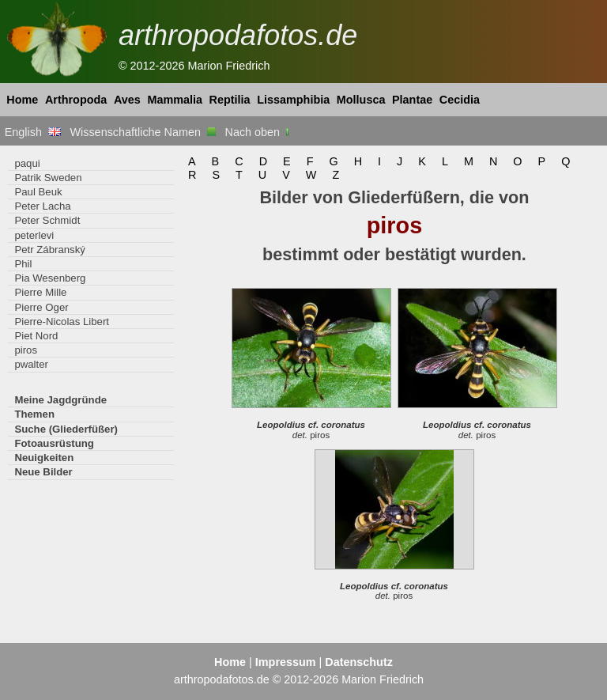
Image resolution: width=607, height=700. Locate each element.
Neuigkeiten (44, 458)
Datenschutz (359, 662)
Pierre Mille (40, 292)
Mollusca (361, 100)
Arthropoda (76, 100)
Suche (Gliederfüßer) (66, 429)
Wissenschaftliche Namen (143, 132)
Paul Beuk (38, 192)
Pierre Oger (41, 307)
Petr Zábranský (50, 250)
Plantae (412, 100)
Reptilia (230, 100)
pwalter (31, 364)
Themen (34, 414)
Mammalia (175, 100)
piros (26, 350)
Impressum (286, 662)
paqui (27, 163)
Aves (127, 100)
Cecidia (460, 100)
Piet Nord (36, 336)
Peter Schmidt (47, 220)
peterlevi (34, 235)
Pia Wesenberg (50, 278)
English (33, 132)
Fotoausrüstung (54, 443)
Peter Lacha (42, 206)
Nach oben (259, 132)
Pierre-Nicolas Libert (62, 322)
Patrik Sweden (48, 178)
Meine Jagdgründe (60, 400)
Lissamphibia (293, 100)
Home (22, 100)
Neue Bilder (43, 472)
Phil (23, 264)
